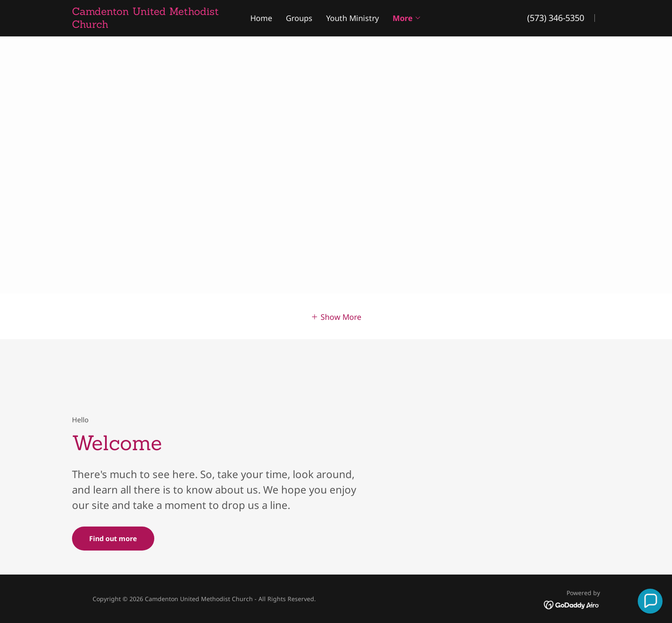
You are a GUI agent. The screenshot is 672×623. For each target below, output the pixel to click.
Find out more (113, 539)
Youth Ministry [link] (352, 18)
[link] (151, 25)
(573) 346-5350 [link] (556, 18)
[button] (407, 18)
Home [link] (261, 18)
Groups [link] (299, 18)
